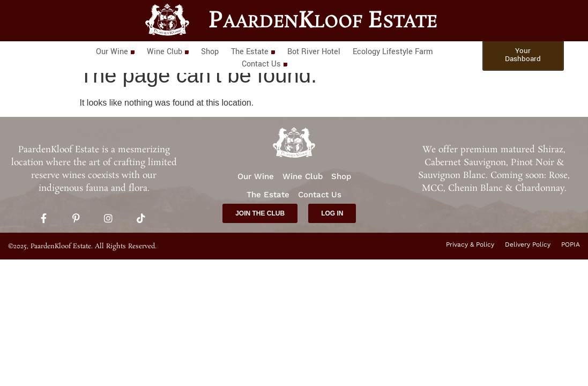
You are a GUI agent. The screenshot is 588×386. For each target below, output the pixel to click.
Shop (210, 52)
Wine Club (168, 52)
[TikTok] (141, 219)
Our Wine (115, 52)
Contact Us (264, 64)
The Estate (253, 52)
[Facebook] (43, 219)
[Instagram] (108, 219)
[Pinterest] (76, 219)
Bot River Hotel (314, 52)
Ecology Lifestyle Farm (393, 52)
